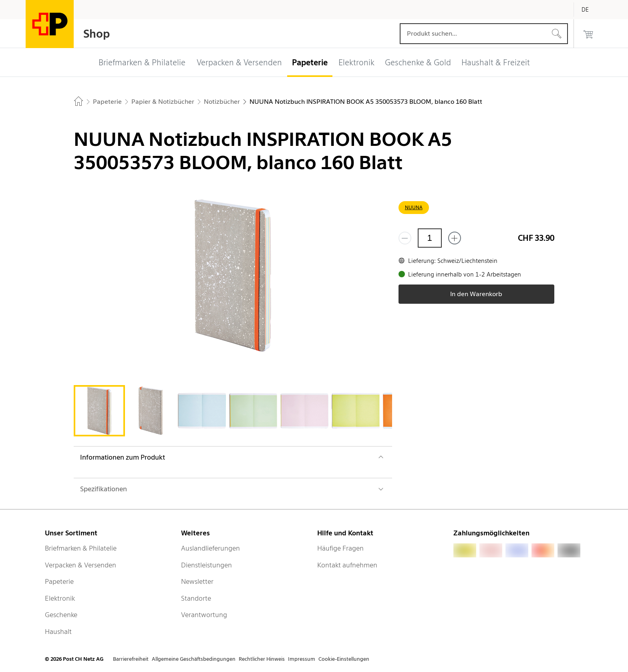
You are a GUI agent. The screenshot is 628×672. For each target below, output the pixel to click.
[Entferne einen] (405, 238)
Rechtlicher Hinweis (262, 659)
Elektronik (60, 598)
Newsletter (197, 581)
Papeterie (59, 581)
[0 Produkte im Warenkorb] (588, 34)
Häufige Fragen (340, 548)
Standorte (196, 598)
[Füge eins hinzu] (455, 238)
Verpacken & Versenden (81, 565)
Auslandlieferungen (210, 548)
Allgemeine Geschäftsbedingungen (194, 659)
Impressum (302, 659)
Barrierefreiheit (131, 659)
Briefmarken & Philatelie (81, 548)
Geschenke (61, 615)
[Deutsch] (591, 10)
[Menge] (430, 238)
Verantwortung (204, 615)
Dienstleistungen (206, 565)
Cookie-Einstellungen (344, 659)
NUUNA (414, 207)
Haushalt (58, 632)
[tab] (99, 411)
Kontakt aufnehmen (347, 565)
